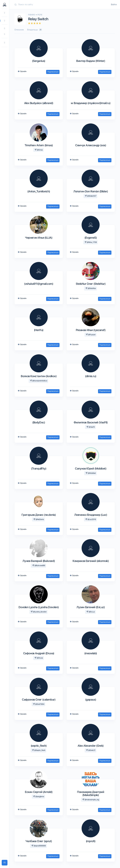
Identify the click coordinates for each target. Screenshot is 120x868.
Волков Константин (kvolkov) (39, 376)
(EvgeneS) (91, 238)
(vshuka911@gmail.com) (39, 284)
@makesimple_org (91, 800)
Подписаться (53, 72)
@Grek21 (91, 750)
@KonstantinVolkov (39, 381)
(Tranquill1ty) (39, 469)
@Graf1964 (39, 704)
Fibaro (32, 15)
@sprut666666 (39, 846)
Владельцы (35, 30)
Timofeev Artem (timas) (39, 145)
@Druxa (39, 658)
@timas (39, 150)
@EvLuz (91, 612)
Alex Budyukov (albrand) (39, 103)
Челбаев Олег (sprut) (39, 841)
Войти (114, 4)
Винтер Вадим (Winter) (91, 61)
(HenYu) (39, 330)
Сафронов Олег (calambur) (39, 700)
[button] (5, 43)
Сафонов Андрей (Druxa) (39, 653)
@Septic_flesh (39, 750)
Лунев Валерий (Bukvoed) (39, 561)
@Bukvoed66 (39, 565)
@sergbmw (39, 796)
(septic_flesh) (39, 746)
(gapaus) (91, 700)
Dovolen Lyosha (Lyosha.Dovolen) (39, 607)
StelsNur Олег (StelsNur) (91, 284)
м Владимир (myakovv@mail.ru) (91, 103)
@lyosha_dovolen (39, 612)
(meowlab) (91, 653)
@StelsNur (91, 288)
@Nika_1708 (91, 242)
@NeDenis (39, 519)
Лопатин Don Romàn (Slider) (91, 191)
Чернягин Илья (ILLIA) (39, 238)
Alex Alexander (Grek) (91, 746)
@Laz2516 (91, 519)
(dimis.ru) (91, 376)
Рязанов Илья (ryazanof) (91, 330)
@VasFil (91, 427)
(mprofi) (91, 841)
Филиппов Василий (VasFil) (91, 422)
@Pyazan (91, 335)
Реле (40, 15)
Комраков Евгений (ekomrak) (91, 561)
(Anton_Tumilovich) (39, 191)
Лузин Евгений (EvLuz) (91, 607)
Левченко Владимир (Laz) (91, 515)
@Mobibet (91, 473)
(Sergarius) (39, 61)
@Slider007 (91, 196)
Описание (19, 30)
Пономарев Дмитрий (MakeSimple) (91, 793)
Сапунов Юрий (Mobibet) (91, 469)
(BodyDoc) (39, 422)
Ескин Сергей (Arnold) (39, 792)
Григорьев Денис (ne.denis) (39, 515)
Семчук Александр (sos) (91, 145)
